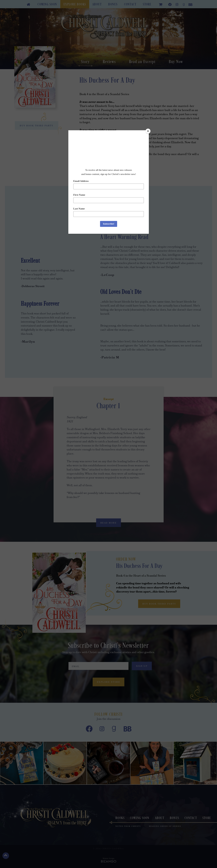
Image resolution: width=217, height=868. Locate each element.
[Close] (148, 131)
